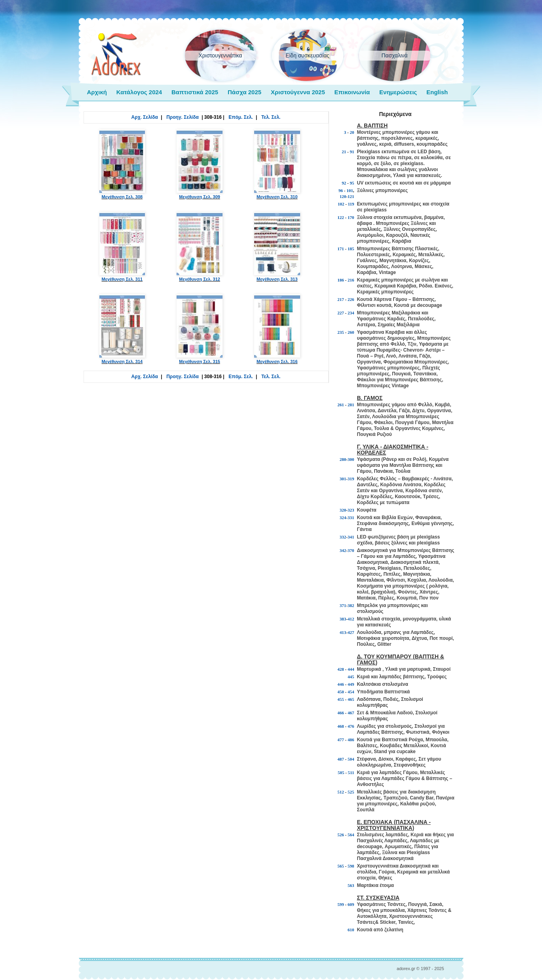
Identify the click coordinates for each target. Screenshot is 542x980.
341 (351, 537)
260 (351, 332)
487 (341, 759)
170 (351, 217)
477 (341, 740)
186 (341, 280)
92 (344, 183)
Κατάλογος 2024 (139, 92)
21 (344, 152)
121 (351, 196)
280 (343, 459)
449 (351, 684)
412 (351, 619)
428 (341, 669)
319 (351, 479)
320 (343, 510)
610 (351, 930)
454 (351, 692)
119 (351, 204)
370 (351, 550)
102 (341, 204)
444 (351, 669)
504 (351, 759)
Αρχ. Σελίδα (145, 117)
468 (341, 726)
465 (351, 699)
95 (352, 183)
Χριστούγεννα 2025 (298, 92)
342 (343, 550)
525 (351, 792)
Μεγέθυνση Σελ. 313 (277, 247)
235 (341, 332)
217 (341, 299)
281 (351, 405)
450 (341, 692)
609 (351, 904)
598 (351, 866)
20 (352, 132)
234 (351, 313)
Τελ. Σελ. (271, 117)
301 (343, 479)
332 (343, 537)
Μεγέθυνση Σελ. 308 (122, 164)
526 (341, 835)
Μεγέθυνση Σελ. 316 (277, 329)
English (437, 92)
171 (341, 249)
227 (341, 313)
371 (343, 605)
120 (343, 196)
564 (351, 835)
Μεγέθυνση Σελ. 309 (200, 164)
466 (341, 713)
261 (341, 405)
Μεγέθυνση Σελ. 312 (200, 247)
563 (351, 885)
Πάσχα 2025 (244, 92)
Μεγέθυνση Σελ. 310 (277, 164)
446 (341, 684)
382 (351, 605)
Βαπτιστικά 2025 (195, 92)
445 (351, 677)
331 (351, 518)
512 (341, 792)
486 (351, 740)
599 (341, 904)
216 (351, 280)
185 (351, 249)
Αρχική (97, 92)
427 (351, 632)
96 (341, 190)
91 (352, 152)
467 (351, 713)
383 (343, 619)
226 (351, 299)
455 (341, 699)
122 (341, 217)
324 (343, 518)
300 (351, 459)
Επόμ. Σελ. (241, 117)
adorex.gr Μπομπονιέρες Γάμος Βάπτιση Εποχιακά (116, 55)
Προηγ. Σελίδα (183, 117)
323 (351, 510)
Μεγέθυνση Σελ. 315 (200, 329)
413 (343, 632)
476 (351, 726)
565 (341, 866)
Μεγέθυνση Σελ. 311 (122, 247)
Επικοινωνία (352, 92)
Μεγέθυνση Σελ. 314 (122, 329)
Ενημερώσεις (398, 92)
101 (350, 190)
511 (351, 773)
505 (341, 773)
